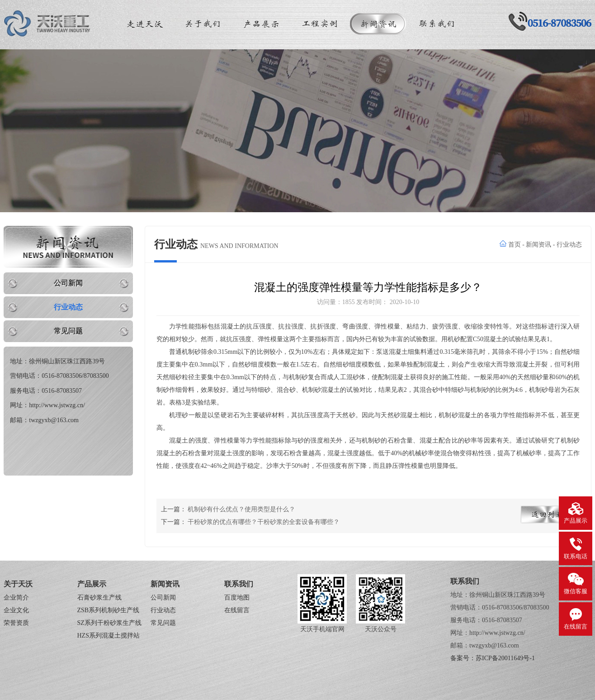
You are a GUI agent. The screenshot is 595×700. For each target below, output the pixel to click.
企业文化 (16, 610)
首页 (515, 245)
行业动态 (68, 307)
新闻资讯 (538, 245)
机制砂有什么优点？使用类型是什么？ (241, 509)
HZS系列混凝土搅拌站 (109, 636)
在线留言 (237, 610)
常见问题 (68, 331)
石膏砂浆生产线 (99, 598)
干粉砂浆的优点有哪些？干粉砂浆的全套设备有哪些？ (264, 522)
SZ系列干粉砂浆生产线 (109, 623)
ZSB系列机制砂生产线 (109, 610)
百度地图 (237, 598)
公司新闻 (68, 283)
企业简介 (16, 598)
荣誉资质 (16, 623)
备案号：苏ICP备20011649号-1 (493, 658)
